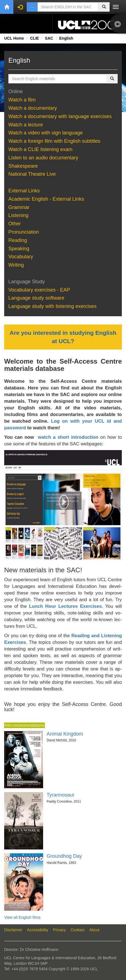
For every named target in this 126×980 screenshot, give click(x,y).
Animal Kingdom (65, 734)
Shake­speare (24, 166)
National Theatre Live (32, 174)
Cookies (78, 930)
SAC (49, 38)
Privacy (60, 930)
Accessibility (38, 930)
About (94, 930)
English (66, 38)
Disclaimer (13, 930)
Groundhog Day (64, 856)
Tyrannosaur (60, 795)
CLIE (34, 38)
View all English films (22, 917)
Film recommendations (24, 725)
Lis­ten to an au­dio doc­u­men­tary (43, 158)
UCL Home (14, 38)
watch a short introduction (68, 437)
